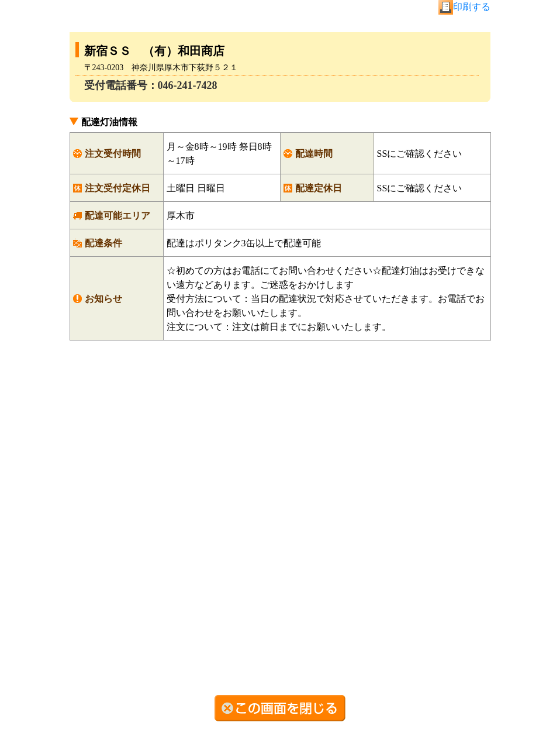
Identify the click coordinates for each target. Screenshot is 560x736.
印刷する (472, 7)
